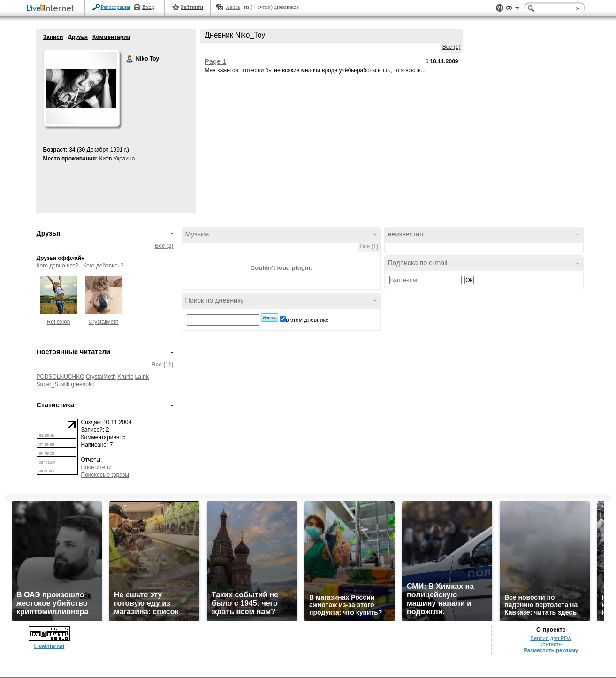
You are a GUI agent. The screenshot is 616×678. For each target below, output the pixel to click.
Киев (106, 159)
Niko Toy (130, 59)
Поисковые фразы (105, 475)
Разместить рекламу (551, 650)
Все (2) (164, 246)
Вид (512, 9)
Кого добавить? (103, 266)
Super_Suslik (53, 384)
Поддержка (500, 8)
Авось (233, 7)
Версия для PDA (551, 638)
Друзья (78, 37)
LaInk (142, 377)
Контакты (551, 644)
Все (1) (452, 47)
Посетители (96, 467)
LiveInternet (52, 9)
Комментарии (111, 37)
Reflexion (58, 322)
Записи (53, 37)
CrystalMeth (103, 322)
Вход (148, 7)
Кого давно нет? (58, 266)
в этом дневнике (307, 320)
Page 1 (216, 61)
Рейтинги (192, 7)
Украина (124, 159)
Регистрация (116, 7)
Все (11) (163, 365)
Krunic (125, 377)
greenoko (83, 384)
